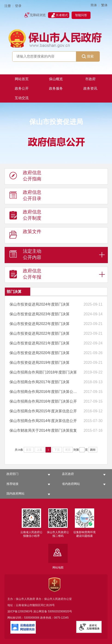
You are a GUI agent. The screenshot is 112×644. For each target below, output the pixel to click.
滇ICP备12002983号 (20, 611)
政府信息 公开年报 (25, 275)
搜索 (88, 56)
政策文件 (25, 236)
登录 (18, 6)
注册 (8, 6)
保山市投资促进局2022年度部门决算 (39, 324)
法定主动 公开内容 (25, 255)
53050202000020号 (60, 611)
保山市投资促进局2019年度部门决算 (39, 363)
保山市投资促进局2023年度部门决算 (39, 314)
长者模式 (62, 15)
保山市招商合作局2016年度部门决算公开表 (43, 392)
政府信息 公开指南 (25, 177)
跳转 (93, 450)
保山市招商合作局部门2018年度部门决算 (43, 372)
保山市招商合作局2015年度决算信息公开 (43, 411)
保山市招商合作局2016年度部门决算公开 (43, 401)
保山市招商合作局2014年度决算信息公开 (43, 421)
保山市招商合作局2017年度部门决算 (39, 382)
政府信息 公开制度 (25, 216)
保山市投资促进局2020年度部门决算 (39, 353)
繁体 (104, 5)
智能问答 (81, 15)
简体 (94, 5)
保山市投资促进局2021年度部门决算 (39, 343)
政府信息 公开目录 (25, 196)
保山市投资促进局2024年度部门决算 (39, 304)
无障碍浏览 (38, 15)
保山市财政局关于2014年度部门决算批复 (43, 430)
